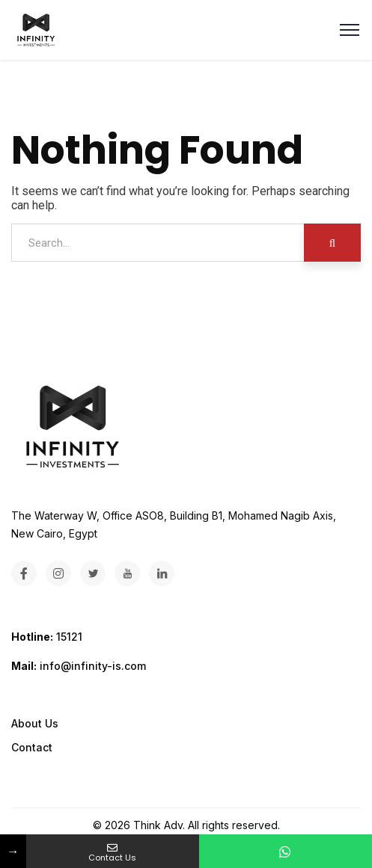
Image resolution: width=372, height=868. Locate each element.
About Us (35, 723)
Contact (32, 747)
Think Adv (158, 825)
